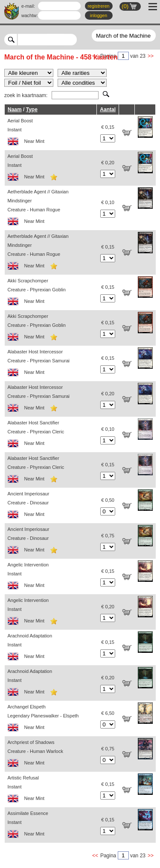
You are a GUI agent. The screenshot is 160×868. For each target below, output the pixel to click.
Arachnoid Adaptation (51, 648)
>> (151, 56)
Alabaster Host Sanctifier (51, 435)
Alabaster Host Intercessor (51, 364)
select (74, 39)
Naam (15, 110)
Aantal (108, 110)
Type (32, 110)
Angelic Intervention (51, 577)
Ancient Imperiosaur (51, 506)
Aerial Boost (51, 133)
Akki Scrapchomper (51, 293)
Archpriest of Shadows (51, 755)
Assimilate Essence (51, 826)
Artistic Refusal (51, 790)
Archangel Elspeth (51, 719)
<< (95, 856)
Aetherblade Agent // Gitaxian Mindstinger (51, 209)
